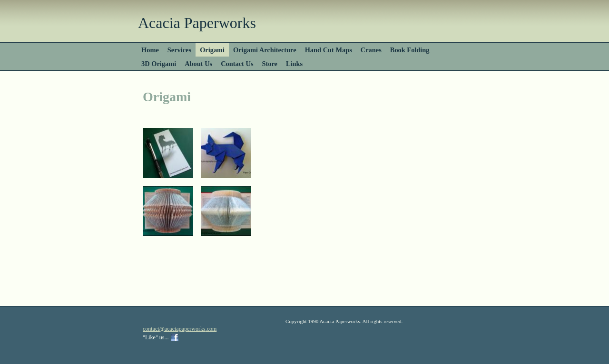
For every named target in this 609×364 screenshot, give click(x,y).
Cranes (371, 50)
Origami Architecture (265, 50)
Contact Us (237, 64)
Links (294, 64)
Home (150, 50)
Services (179, 50)
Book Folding (410, 50)
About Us (198, 64)
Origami (212, 50)
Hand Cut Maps (329, 50)
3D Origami (159, 64)
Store (270, 64)
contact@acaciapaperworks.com (180, 329)
